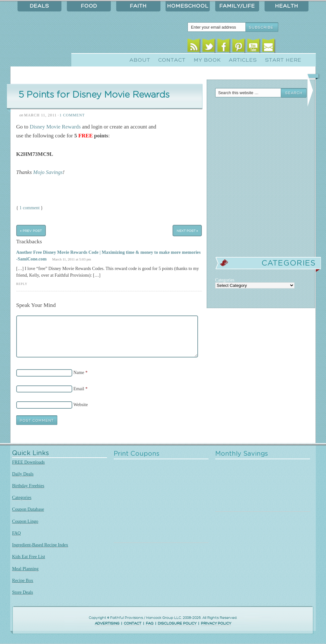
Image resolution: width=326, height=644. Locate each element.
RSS (194, 47)
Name (79, 372)
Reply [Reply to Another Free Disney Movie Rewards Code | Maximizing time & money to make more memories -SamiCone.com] (22, 284)
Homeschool (188, 6)
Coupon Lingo (25, 521)
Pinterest (239, 47)
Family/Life (237, 6)
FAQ (16, 533)
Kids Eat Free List (28, 557)
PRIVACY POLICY (216, 623)
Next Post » (187, 230)
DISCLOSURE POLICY (177, 623)
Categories (22, 497)
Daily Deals (23, 474)
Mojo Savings (48, 172)
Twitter (209, 47)
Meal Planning (25, 569)
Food (89, 6)
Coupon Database (28, 509)
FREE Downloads (28, 462)
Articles (243, 60)
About (140, 60)
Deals (39, 6)
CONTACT (133, 623)
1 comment (29, 208)
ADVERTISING (107, 623)
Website (81, 405)
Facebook (224, 47)
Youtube (254, 47)
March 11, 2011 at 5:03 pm (72, 259)
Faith (138, 6)
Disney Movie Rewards (55, 127)
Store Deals (23, 592)
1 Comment (72, 115)
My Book (207, 60)
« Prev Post (31, 230)
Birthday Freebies (28, 486)
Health (287, 6)
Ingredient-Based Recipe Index (40, 545)
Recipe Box (23, 580)
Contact (172, 60)
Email (269, 47)
